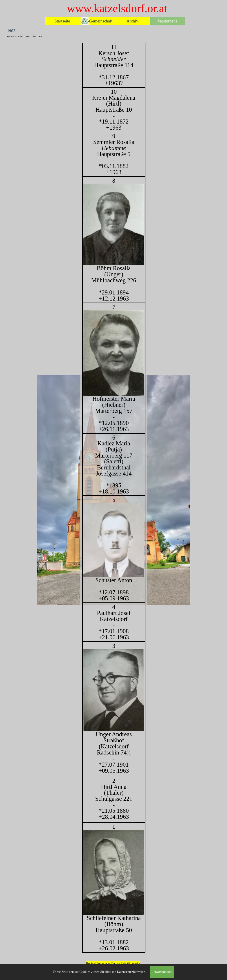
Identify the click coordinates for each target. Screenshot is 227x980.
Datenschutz (119, 963)
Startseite (62, 21)
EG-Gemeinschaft (97, 21)
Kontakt (91, 963)
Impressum (104, 963)
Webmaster (134, 963)
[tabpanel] (113, 498)
